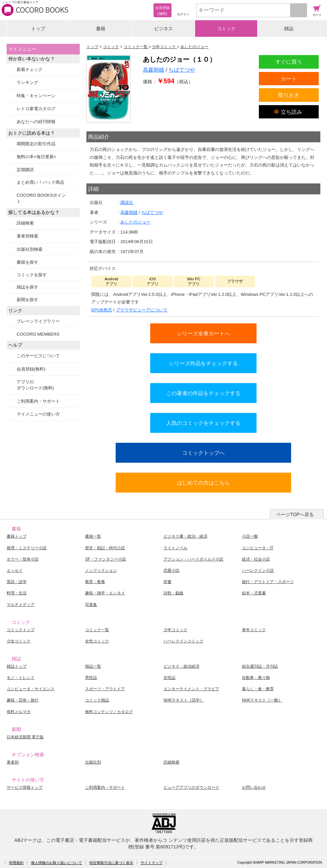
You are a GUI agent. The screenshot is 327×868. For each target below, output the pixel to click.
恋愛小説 (171, 570)
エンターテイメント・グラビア (191, 689)
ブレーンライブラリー (38, 321)
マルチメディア (21, 605)
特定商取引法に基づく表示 (111, 863)
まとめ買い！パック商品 (40, 182)
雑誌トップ (17, 666)
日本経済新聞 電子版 (25, 737)
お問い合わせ (254, 787)
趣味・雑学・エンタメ (105, 593)
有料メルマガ (19, 712)
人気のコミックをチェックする (203, 423)
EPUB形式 (102, 310)
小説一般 (250, 536)
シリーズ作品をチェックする (203, 363)
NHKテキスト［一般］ (262, 700)
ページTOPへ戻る (295, 514)
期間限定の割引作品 (36, 144)
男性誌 (91, 678)
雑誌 (289, 29)
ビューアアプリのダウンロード (191, 787)
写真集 (91, 605)
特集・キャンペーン (36, 96)
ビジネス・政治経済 (181, 666)
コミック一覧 (97, 630)
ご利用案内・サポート (38, 401)
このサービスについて (38, 356)
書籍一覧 (93, 536)
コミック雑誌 (97, 700)
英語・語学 (17, 582)
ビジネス (163, 29)
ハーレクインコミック (183, 641)
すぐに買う (289, 62)
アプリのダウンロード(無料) (35, 385)
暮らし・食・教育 (258, 689)
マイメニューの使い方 (38, 414)
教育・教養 (95, 582)
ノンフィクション (101, 570)
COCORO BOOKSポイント (41, 198)
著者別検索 (27, 236)
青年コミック (254, 630)
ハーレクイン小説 (258, 570)
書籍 (101, 29)
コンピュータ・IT (258, 548)
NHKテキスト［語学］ (184, 700)
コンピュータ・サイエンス (31, 689)
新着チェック (30, 69)
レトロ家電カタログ (36, 109)
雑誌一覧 (93, 666)
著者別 (13, 762)
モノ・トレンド (21, 678)
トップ (38, 29)
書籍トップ (17, 536)
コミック (226, 29)
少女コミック (19, 641)
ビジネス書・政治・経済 (185, 536)
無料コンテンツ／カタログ (109, 712)
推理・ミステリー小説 (27, 548)
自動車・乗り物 (256, 678)
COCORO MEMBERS (38, 334)
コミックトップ (21, 630)
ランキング (27, 82)
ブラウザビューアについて (142, 310)
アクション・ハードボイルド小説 (193, 559)
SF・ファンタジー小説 (106, 559)
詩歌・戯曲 (173, 593)
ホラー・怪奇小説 (23, 559)
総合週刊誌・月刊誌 (260, 666)
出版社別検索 (30, 249)
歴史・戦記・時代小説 (105, 548)
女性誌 (169, 678)
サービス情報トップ (25, 787)
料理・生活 (17, 593)
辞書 (167, 582)
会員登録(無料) (31, 369)
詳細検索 (25, 223)
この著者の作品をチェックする (203, 393)
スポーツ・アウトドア (105, 689)
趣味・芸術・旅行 (23, 700)
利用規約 (16, 863)
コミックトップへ (203, 453)
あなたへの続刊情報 (36, 122)
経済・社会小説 (256, 559)
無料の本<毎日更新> (36, 157)
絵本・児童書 (254, 593)
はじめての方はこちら (203, 483)
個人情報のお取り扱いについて (56, 863)
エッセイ (15, 570)
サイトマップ (152, 863)
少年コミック (175, 630)
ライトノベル (175, 548)
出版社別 (93, 762)
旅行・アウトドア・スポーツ (268, 582)
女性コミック (97, 641)
